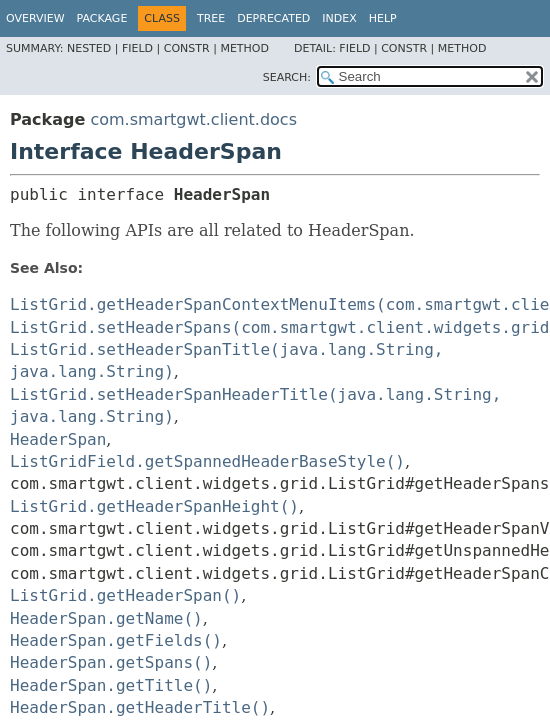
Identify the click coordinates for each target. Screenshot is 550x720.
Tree (211, 18)
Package (102, 18)
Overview (35, 18)
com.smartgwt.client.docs (193, 119)
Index (339, 18)
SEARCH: (287, 77)
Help (383, 18)
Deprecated (273, 18)
